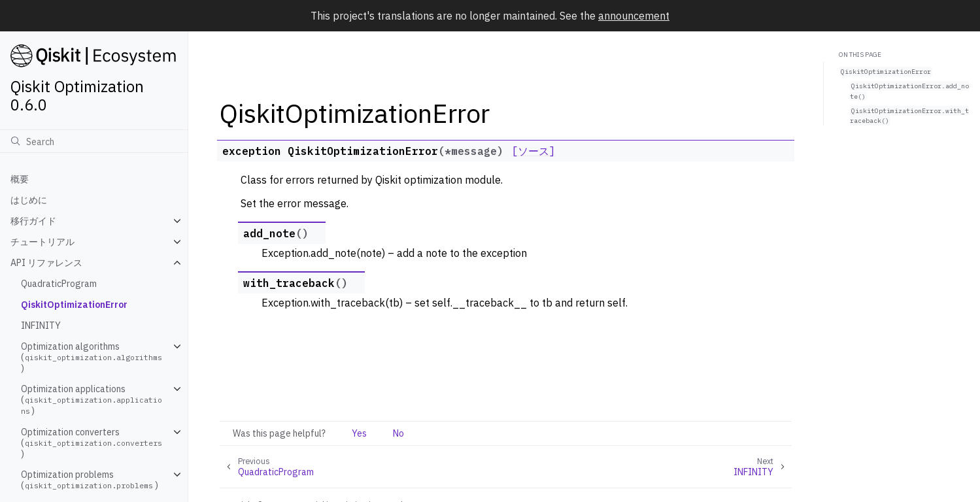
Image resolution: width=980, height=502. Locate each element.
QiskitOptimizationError (74, 305)
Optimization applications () (92, 400)
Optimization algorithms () (93, 357)
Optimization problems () (90, 480)
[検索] (94, 141)
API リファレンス (46, 263)
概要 (20, 179)
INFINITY (41, 326)
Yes (359, 433)
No (398, 433)
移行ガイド (33, 221)
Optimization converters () (93, 443)
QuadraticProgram (59, 284)
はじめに (29, 200)
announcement (634, 16)
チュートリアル (42, 242)
